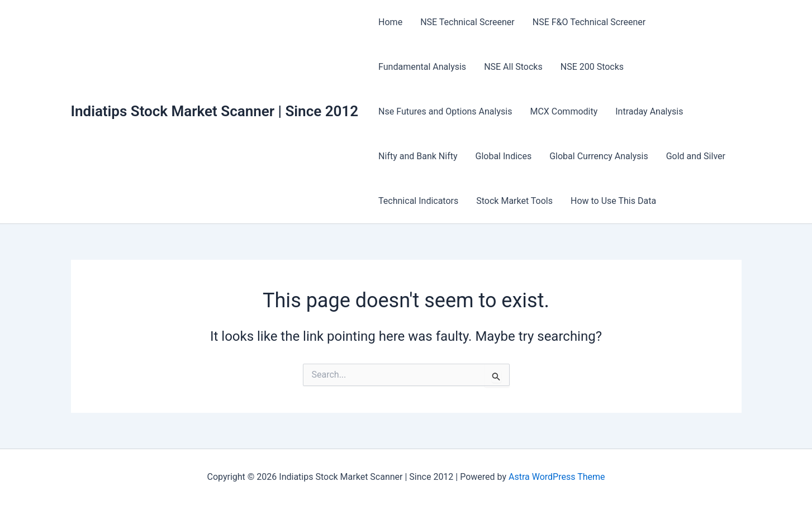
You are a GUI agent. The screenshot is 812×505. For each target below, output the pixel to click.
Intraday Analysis (649, 111)
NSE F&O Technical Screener (589, 22)
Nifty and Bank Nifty (418, 156)
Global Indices (504, 156)
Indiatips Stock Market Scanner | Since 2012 (215, 111)
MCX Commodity (564, 111)
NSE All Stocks (513, 67)
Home (390, 22)
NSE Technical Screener (467, 22)
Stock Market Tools (514, 201)
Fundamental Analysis (422, 67)
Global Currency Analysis (599, 156)
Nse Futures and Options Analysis (445, 111)
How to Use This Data (613, 201)
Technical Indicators (418, 201)
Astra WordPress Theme (557, 477)
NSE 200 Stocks (592, 67)
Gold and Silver (696, 156)
